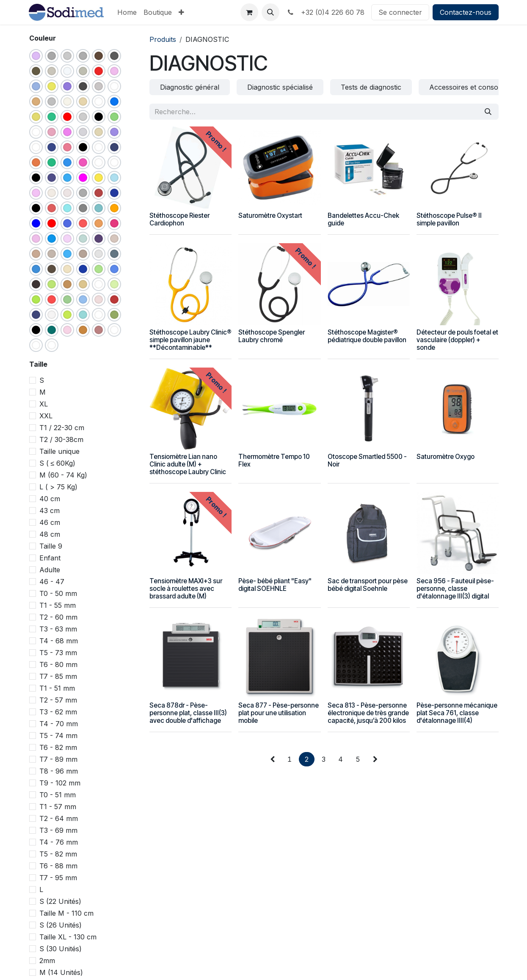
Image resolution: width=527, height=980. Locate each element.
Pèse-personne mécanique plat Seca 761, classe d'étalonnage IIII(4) (457, 712)
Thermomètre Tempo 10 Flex (274, 460)
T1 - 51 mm (57, 688)
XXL (46, 416)
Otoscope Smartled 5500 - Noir (367, 460)
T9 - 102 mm (60, 783)
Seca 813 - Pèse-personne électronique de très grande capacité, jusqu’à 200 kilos (368, 712)
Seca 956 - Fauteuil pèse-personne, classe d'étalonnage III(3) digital (455, 588)
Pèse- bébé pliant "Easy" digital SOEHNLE (275, 584)
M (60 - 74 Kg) (63, 475)
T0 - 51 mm (58, 795)
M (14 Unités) (61, 972)
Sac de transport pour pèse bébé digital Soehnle (367, 584)
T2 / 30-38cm (61, 439)
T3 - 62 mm (58, 712)
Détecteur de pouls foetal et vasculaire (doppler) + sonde (457, 340)
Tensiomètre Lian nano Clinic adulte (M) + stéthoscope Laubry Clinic (188, 464)
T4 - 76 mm (59, 842)
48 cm (50, 534)
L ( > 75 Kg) (58, 487)
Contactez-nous (466, 12)
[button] (270, 12)
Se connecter (400, 12)
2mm (47, 961)
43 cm (50, 511)
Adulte (50, 570)
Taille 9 (51, 546)
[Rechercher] (488, 112)
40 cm (50, 499)
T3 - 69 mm (58, 830)
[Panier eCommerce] (249, 12)
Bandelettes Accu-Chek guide (363, 219)
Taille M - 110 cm (66, 913)
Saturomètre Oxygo (445, 457)
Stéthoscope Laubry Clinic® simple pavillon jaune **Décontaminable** (190, 340)
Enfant (50, 558)
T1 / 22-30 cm (62, 428)
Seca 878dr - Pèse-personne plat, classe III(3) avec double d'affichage (188, 712)
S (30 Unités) (61, 949)
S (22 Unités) (60, 901)
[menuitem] (127, 12)
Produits (163, 39)
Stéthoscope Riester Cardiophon (179, 219)
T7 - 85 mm (58, 676)
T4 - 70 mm (59, 724)
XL (44, 404)
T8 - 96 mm (59, 771)
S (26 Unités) (61, 925)
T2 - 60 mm (58, 617)
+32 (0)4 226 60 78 (325, 12)
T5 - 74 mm (58, 736)
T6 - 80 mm (58, 664)
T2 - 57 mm (58, 700)
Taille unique (59, 451)
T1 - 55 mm (58, 605)
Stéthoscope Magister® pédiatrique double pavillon (367, 336)
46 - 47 (52, 582)
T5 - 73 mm (58, 653)
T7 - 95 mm (58, 878)
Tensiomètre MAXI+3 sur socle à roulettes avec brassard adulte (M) (186, 588)
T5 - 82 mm (58, 854)
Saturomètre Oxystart (270, 215)
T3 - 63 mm (58, 629)
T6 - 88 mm (58, 866)
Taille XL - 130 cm (68, 937)
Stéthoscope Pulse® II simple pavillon (449, 219)
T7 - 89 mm (58, 759)
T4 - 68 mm (59, 641)
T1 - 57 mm (58, 807)
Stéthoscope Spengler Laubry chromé (272, 336)
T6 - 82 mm (58, 747)
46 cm (50, 522)
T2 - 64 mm (59, 818)
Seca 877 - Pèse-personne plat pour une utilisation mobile (279, 712)
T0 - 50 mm (58, 593)
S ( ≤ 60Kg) (58, 463)
